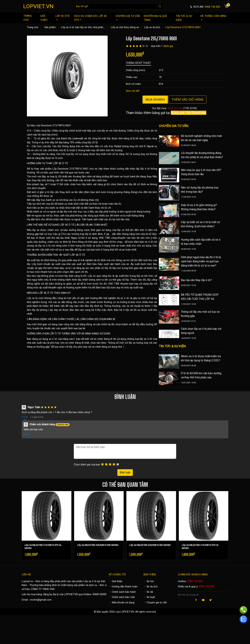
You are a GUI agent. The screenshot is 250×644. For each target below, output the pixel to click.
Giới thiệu (44, 18)
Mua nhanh (155, 99)
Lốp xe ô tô (90, 581)
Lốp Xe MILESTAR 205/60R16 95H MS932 (98, 545)
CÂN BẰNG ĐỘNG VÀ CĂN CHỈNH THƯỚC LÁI (53, 319)
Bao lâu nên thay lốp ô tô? (196, 280)
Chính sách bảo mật (122, 597)
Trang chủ (28, 18)
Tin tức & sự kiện (184, 18)
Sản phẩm (50, 27)
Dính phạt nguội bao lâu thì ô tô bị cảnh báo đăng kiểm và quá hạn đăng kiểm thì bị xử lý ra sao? (201, 261)
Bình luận (125, 472)
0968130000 (99, 594)
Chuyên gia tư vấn (128, 17)
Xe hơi (148, 581)
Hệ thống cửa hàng (213, 17)
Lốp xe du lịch (152, 27)
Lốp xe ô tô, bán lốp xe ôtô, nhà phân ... (83, 27)
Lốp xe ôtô (63, 17)
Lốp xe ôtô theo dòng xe (125, 27)
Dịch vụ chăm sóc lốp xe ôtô (90, 18)
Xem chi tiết (133, 91)
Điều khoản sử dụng (121, 602)
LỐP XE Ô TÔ (61, 163)
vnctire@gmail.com (41, 600)
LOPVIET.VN (38, 6)
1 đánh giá (167, 46)
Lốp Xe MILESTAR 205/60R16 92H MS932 (150, 545)
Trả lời (25, 417)
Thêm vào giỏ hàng (187, 99)
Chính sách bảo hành (122, 592)
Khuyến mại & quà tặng (155, 18)
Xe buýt (149, 597)
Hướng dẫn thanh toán (123, 586)
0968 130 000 (175, 108)
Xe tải (148, 592)
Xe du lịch (150, 586)
